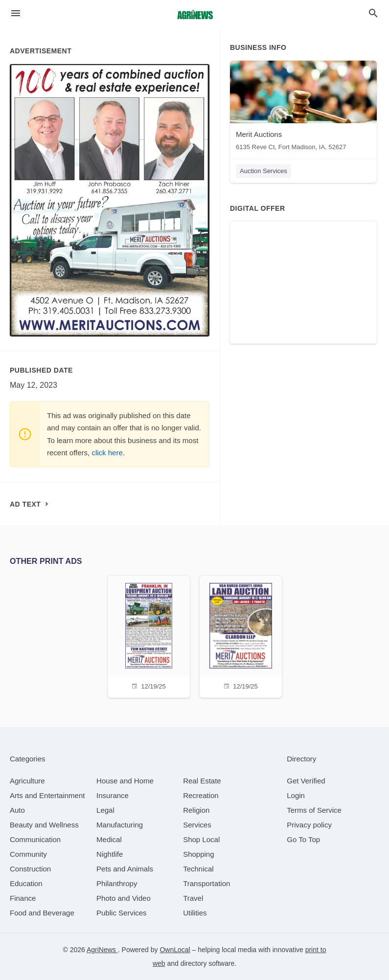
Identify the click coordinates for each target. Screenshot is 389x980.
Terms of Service (314, 810)
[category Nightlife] (110, 854)
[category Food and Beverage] (42, 913)
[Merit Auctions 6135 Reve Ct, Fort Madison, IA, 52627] (303, 108)
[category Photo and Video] (124, 898)
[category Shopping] (198, 854)
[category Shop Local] (201, 839)
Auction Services (263, 171)
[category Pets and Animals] (125, 869)
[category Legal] (105, 810)
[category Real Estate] (202, 781)
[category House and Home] (125, 781)
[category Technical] (198, 869)
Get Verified (306, 781)
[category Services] (197, 825)
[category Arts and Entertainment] (47, 795)
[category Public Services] (122, 913)
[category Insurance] (113, 795)
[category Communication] (35, 839)
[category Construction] (30, 869)
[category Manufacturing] (120, 825)
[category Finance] (23, 898)
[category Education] (26, 883)
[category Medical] (109, 839)
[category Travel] (193, 898)
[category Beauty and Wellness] (44, 825)
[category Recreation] (201, 795)
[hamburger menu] (16, 13)
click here (107, 453)
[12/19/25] (149, 635)
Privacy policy (309, 825)
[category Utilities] (195, 913)
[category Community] (28, 854)
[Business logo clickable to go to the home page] (195, 15)
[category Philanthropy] (117, 883)
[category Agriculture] (27, 781)
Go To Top (303, 839)
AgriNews (102, 950)
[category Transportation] (206, 883)
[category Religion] (196, 810)
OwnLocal (175, 950)
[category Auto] (17, 810)
